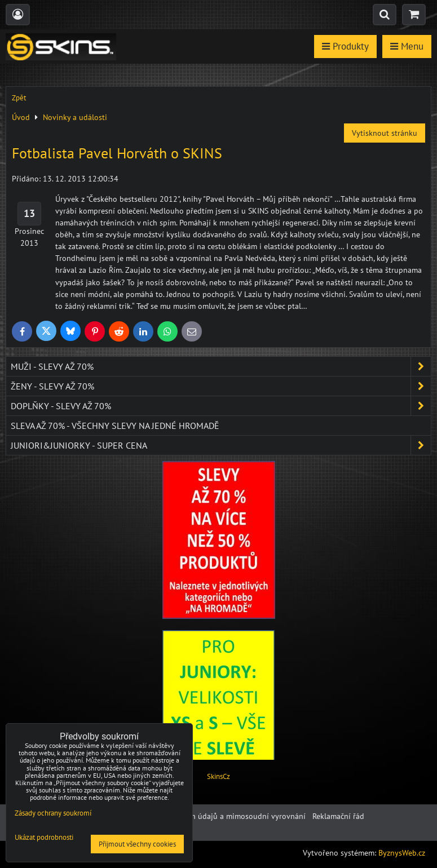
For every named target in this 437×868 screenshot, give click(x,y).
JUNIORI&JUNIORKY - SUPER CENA (221, 445)
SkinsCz (218, 776)
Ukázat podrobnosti (44, 838)
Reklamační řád (338, 816)
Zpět (19, 98)
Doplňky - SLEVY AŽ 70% (221, 406)
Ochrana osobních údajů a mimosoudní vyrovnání (219, 816)
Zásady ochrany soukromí (53, 813)
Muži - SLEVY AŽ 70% (221, 366)
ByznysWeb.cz (402, 853)
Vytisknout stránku (385, 133)
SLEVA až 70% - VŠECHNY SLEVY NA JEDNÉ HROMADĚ (115, 426)
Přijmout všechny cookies (137, 844)
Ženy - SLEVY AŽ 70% (221, 386)
